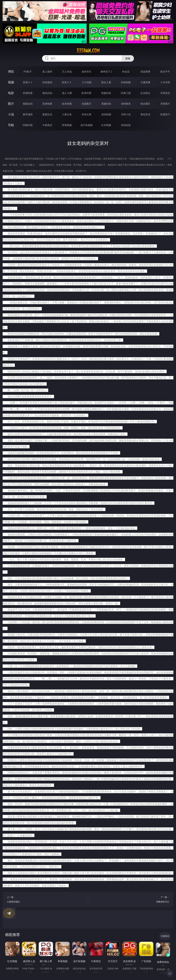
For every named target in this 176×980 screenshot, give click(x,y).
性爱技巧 (165, 114)
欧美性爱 (86, 93)
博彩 (11, 71)
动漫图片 (86, 104)
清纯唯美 (126, 104)
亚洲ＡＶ (28, 82)
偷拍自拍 (47, 93)
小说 (11, 114)
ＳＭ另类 (165, 82)
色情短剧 (126, 125)
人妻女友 (67, 114)
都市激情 (28, 114)
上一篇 (45, 900)
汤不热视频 (86, 125)
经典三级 (126, 93)
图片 (11, 104)
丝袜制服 (126, 82)
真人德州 (47, 72)
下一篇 (131, 900)
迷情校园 (106, 114)
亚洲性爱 (28, 93)
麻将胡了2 (106, 72)
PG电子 (28, 72)
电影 (11, 93)
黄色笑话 (145, 114)
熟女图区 (145, 104)
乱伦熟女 (145, 93)
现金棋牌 (145, 72)
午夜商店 (47, 125)
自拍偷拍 (47, 82)
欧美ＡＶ (67, 82)
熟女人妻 (106, 82)
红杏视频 (106, 125)
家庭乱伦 (47, 114)
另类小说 (126, 114)
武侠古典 (86, 114)
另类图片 (165, 104)
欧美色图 (67, 104)
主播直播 (145, 82)
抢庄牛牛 (165, 72)
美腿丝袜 (106, 104)
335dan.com (88, 51)
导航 (11, 125)
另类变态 (165, 93)
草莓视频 (67, 125)
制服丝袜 (106, 93)
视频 (11, 82)
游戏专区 (86, 72)
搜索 (128, 58)
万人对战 (67, 72)
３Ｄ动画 (86, 82)
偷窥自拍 (28, 104)
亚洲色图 (47, 104)
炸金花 (126, 72)
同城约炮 (28, 125)
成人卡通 (67, 93)
